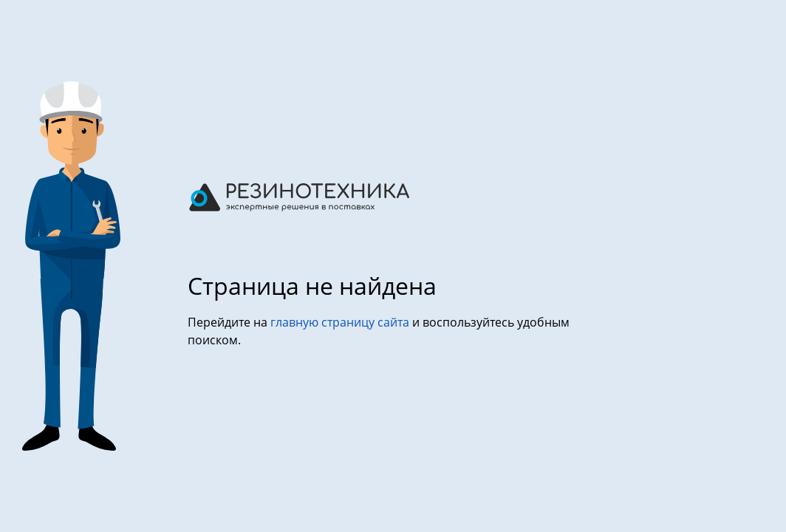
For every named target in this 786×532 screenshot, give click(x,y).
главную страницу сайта (341, 322)
